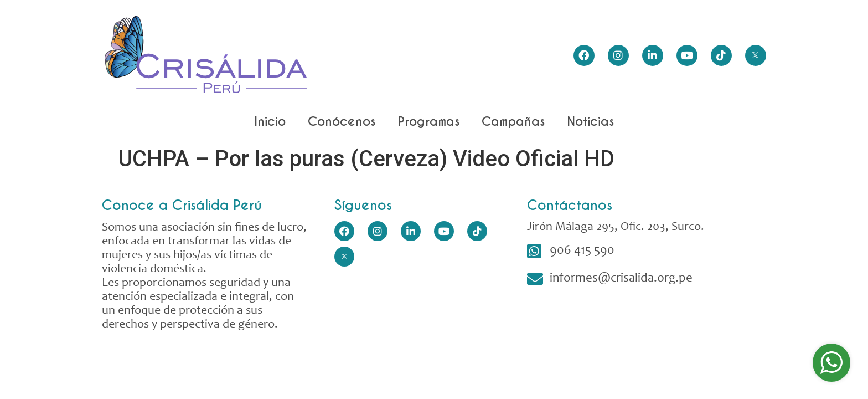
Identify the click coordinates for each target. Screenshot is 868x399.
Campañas (513, 121)
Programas (428, 121)
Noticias (590, 121)
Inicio (270, 121)
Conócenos (342, 121)
